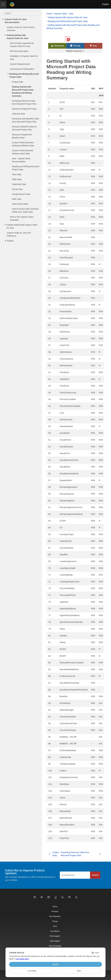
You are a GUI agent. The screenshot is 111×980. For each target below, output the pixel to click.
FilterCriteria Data (20, 204)
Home (49, 14)
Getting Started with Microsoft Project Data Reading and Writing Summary (23, 91)
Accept (55, 964)
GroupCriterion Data (21, 194)
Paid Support (55, 941)
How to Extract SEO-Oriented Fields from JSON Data (25, 210)
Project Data (18, 82)
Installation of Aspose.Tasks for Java (24, 58)
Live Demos (55, 931)
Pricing (75, 46)
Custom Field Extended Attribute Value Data (23, 152)
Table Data (17, 179)
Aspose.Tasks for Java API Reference (19, 234)
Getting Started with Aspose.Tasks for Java (17, 37)
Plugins (10, 241)
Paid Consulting (55, 946)
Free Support (55, 936)
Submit (95, 875)
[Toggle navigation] (3, 4)
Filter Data (17, 199)
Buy (93, 46)
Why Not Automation (19, 51)
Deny (79, 971)
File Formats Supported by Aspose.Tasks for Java (22, 45)
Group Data (17, 189)
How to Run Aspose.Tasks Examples (22, 218)
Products (55, 911)
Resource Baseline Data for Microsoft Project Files (24, 128)
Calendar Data (18, 114)
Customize (32, 971)
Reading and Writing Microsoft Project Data (24, 75)
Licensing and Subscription (22, 69)
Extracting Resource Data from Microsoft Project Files (24, 102)
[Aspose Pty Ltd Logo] (12, 4)
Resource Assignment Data (24, 109)
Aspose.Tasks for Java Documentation (16, 21)
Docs (55, 926)
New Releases (55, 916)
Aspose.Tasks (60, 14)
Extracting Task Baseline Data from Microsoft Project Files (25, 120)
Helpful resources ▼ (75, 51)
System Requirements (20, 64)
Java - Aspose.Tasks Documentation (21, 160)
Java (71, 14)
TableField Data (19, 184)
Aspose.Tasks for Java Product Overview (21, 29)
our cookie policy (22, 959)
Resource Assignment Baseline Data (22, 136)
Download (58, 46)
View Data (17, 174)
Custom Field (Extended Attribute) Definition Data (23, 144)
